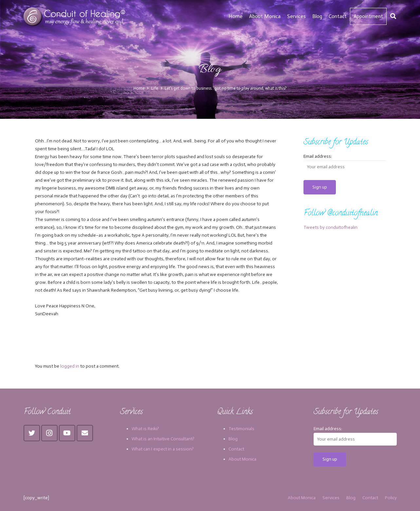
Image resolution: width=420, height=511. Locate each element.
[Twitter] (32, 433)
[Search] (393, 16)
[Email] (85, 433)
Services (331, 498)
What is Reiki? (145, 429)
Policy (391, 498)
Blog (233, 439)
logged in (70, 366)
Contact (236, 449)
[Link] (75, 16)
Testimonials (241, 429)
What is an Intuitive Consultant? (163, 439)
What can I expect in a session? (163, 449)
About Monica (242, 459)
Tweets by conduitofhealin (330, 227)
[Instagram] (49, 433)
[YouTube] (67, 433)
